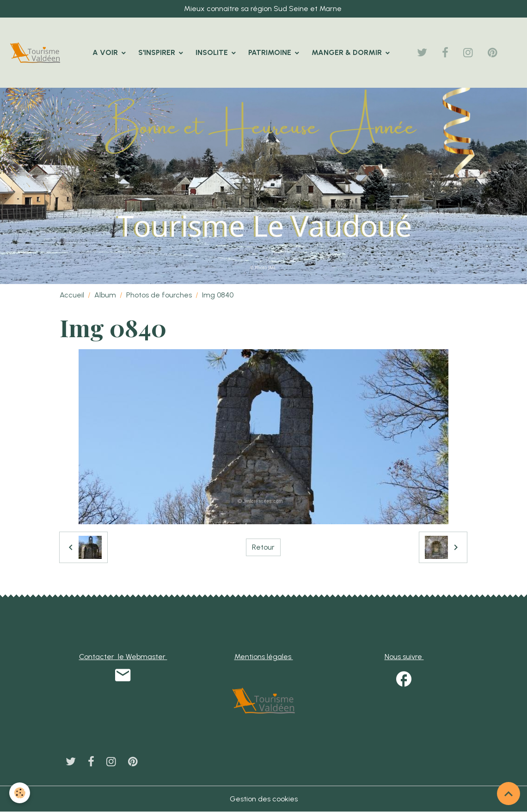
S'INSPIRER (158, 52)
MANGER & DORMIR (348, 52)
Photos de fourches (159, 295)
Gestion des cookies (264, 799)
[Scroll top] (509, 794)
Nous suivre (404, 657)
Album (105, 295)
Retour (263, 547)
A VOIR (106, 52)
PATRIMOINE (271, 52)
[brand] (37, 53)
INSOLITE (213, 52)
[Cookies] (20, 793)
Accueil (72, 295)
